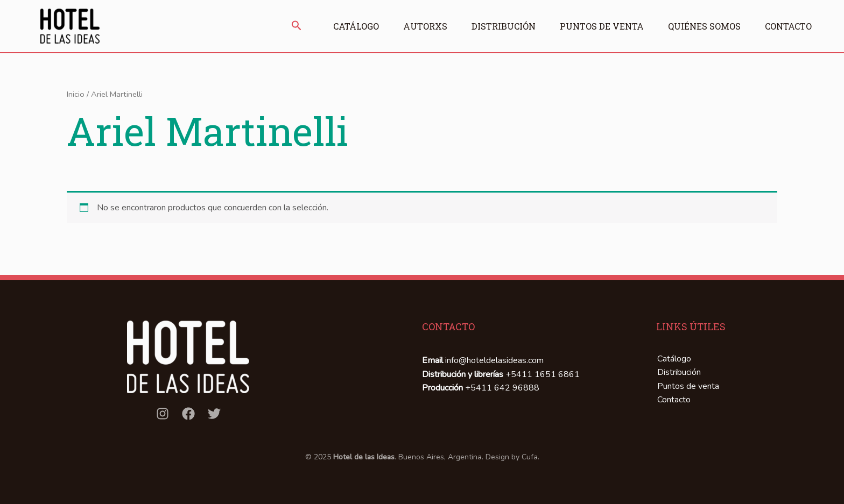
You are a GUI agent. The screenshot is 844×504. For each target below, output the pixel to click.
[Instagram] (163, 414)
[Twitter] (214, 414)
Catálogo (356, 26)
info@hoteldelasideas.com (494, 360)
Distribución (504, 26)
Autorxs (425, 26)
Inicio (76, 94)
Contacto (788, 26)
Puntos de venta (602, 26)
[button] (297, 26)
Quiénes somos (704, 26)
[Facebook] (188, 414)
